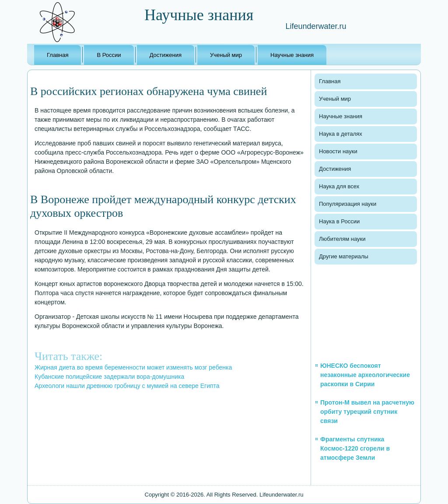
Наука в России (339, 221)
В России (109, 55)
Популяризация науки (348, 204)
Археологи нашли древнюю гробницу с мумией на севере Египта (127, 386)
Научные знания (292, 55)
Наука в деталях (341, 134)
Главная (58, 55)
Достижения (166, 55)
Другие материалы (344, 256)
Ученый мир (226, 55)
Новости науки (338, 151)
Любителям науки (342, 239)
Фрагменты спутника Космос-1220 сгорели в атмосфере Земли (355, 448)
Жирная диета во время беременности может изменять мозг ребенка (133, 367)
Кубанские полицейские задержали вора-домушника (109, 377)
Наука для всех (339, 186)
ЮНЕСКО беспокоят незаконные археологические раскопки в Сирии (365, 375)
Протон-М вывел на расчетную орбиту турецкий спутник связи (367, 412)
